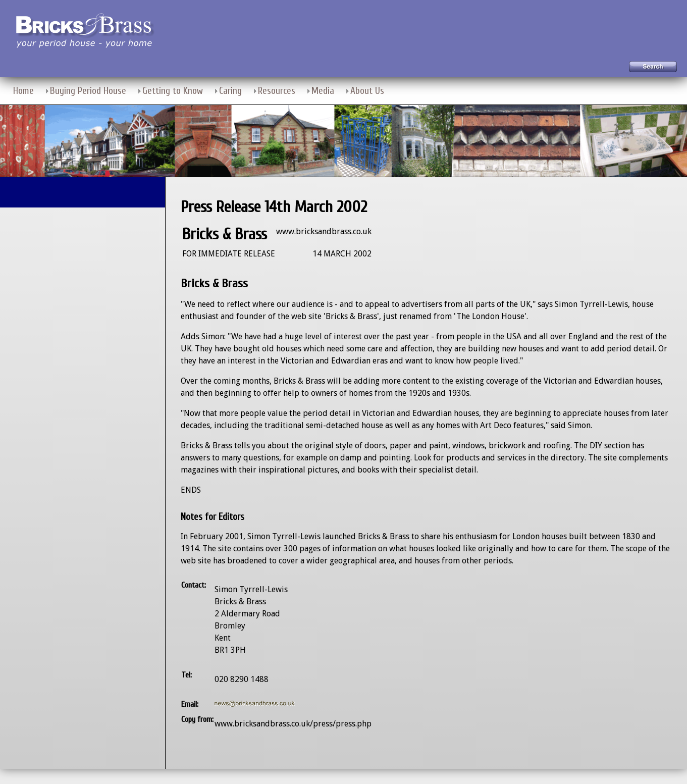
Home (23, 91)
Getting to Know (173, 91)
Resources (277, 91)
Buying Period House (88, 91)
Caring (230, 91)
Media (323, 91)
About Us (367, 91)
